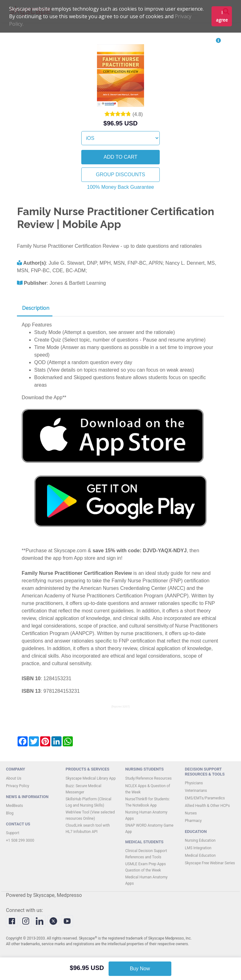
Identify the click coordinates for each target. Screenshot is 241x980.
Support (13, 833)
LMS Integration (198, 848)
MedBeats (14, 806)
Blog (10, 813)
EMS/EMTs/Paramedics (205, 798)
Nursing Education (200, 840)
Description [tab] (36, 308)
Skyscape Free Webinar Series (210, 863)
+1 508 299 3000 (20, 840)
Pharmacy (193, 821)
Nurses (191, 813)
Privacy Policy (18, 786)
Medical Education (200, 856)
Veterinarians (196, 791)
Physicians (194, 783)
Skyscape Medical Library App (91, 778)
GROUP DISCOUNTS (120, 175)
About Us (14, 778)
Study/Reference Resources (148, 778)
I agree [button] (222, 16)
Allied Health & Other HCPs (207, 806)
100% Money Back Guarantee (120, 187)
